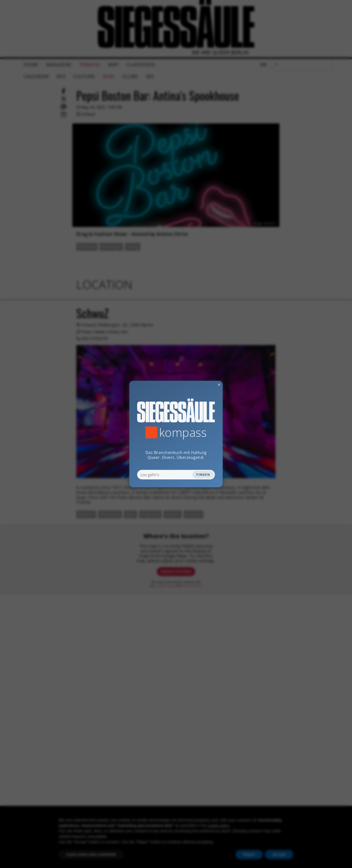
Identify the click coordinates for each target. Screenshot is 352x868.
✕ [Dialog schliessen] (207, 385)
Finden (203, 475)
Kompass (183, 432)
